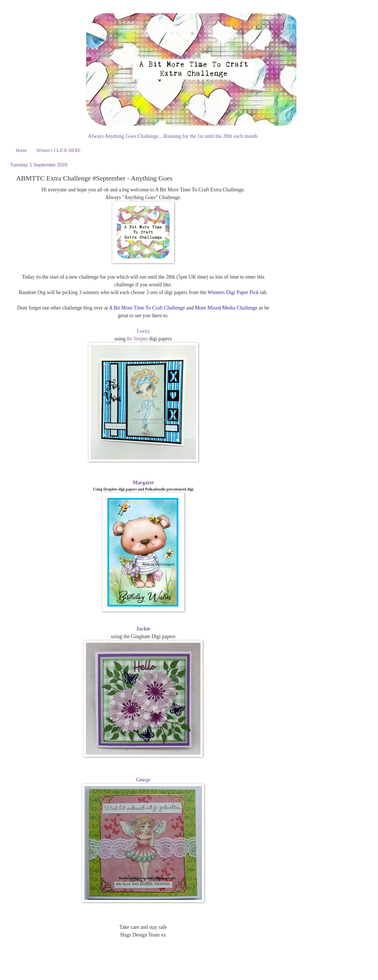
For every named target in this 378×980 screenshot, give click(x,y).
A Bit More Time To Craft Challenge (147, 308)
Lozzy (143, 331)
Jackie (143, 629)
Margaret (143, 483)
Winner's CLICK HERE (58, 150)
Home (21, 150)
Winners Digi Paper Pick (233, 292)
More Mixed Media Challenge (226, 308)
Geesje (143, 780)
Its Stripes (138, 339)
